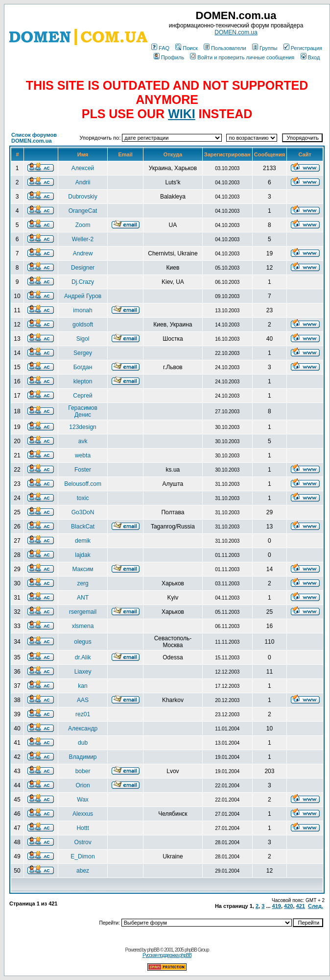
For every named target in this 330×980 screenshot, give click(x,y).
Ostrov (82, 842)
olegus (82, 642)
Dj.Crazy (83, 282)
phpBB (153, 950)
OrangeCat (83, 211)
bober (83, 771)
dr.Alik (83, 657)
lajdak (82, 555)
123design (82, 427)
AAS (83, 700)
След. (316, 906)
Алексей (83, 168)
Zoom (83, 225)
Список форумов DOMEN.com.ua (34, 138)
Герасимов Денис (83, 411)
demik (83, 541)
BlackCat (83, 527)
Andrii (83, 182)
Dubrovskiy (82, 197)
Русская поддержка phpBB (167, 955)
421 (301, 906)
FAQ (160, 48)
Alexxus (83, 814)
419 (277, 906)
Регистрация (303, 48)
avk (83, 441)
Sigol (83, 339)
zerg (82, 583)
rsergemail (83, 612)
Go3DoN (83, 512)
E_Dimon (82, 856)
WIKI (182, 114)
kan (82, 686)
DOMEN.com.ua (236, 32)
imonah (82, 310)
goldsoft (83, 325)
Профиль (169, 57)
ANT (83, 598)
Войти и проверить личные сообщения (242, 57)
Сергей (83, 396)
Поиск (186, 48)
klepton (83, 381)
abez (83, 871)
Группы (265, 48)
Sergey (83, 353)
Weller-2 (83, 239)
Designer (83, 268)
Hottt (82, 828)
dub (83, 743)
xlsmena (83, 626)
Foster (83, 470)
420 (288, 906)
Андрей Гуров (83, 296)
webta (83, 455)
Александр (83, 729)
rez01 (83, 714)
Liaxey (83, 672)
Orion (82, 785)
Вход (310, 57)
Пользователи (225, 48)
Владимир (83, 757)
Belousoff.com (83, 484)
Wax (83, 800)
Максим (82, 569)
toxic (83, 498)
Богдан (83, 367)
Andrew (83, 253)
